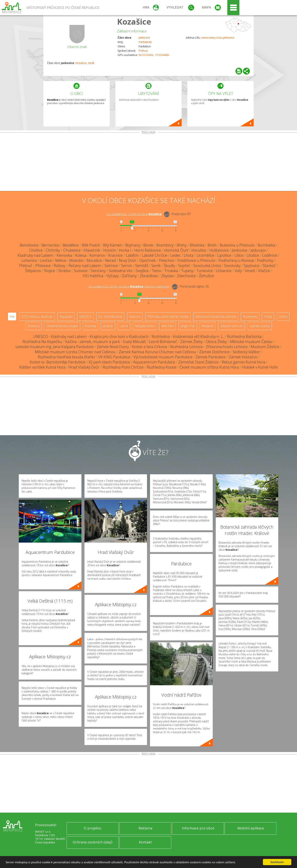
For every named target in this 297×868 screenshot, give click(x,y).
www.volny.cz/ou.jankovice (218, 38)
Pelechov (166, 260)
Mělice (61, 260)
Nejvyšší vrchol (145, 326)
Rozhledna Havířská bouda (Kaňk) (66, 357)
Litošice (253, 255)
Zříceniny (33, 326)
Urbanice (224, 271)
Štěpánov (33, 271)
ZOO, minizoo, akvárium (37, 317)
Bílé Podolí (91, 245)
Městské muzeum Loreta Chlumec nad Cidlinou (75, 352)
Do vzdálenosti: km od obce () (129, 286)
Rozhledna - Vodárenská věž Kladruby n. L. (188, 336)
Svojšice (142, 271)
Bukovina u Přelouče (237, 245)
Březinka (197, 245)
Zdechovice (186, 276)
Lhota (189, 255)
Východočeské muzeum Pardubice (163, 357)
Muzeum (208, 326)
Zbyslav (167, 276)
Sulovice (81, 271)
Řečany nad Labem (85, 266)
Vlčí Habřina (93, 276)
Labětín (132, 255)
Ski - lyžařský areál (110, 317)
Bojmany (133, 245)
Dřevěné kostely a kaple (62, 326)
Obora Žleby (216, 342)
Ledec (175, 255)
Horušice (199, 250)
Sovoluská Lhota (207, 266)
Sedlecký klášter (246, 352)
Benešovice (29, 245)
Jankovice (144, 38)
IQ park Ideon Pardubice (109, 362)
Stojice (50, 271)
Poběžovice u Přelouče (196, 260)
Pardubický (145, 42)
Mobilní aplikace (251, 828)
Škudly (169, 266)
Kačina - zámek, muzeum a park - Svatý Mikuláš (105, 342)
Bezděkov (71, 245)
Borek (148, 245)
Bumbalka (267, 245)
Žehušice (207, 276)
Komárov (97, 255)
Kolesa (81, 255)
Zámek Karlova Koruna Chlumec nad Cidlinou (157, 352)
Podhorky (265, 260)
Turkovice (205, 271)
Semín (127, 266)
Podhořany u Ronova (236, 260)
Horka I (125, 250)
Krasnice (115, 255)
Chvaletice (72, 250)
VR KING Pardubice (114, 357)
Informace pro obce (198, 828)
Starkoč (269, 266)
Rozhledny (250, 317)
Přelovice (43, 266)
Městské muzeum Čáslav (251, 342)
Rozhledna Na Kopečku (42, 342)
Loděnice (270, 255)
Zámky (283, 317)
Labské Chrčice (155, 255)
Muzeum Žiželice (265, 347)
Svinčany (98, 271)
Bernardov (51, 245)
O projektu (93, 828)
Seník (91, 63)
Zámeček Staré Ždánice (198, 362)
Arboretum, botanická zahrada (216, 317)
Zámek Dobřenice (214, 352)
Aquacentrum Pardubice (154, 362)
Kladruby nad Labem (36, 255)
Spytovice (252, 266)
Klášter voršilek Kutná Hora (42, 367)
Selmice (111, 266)
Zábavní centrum (232, 326)
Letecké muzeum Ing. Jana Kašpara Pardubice (55, 347)
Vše (12, 317)
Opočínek (148, 260)
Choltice (36, 250)
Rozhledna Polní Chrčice (123, 367)
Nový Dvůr (128, 260)
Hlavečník (92, 250)
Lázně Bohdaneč (163, 342)
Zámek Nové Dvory (113, 347)
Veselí (250, 271)
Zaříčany (129, 276)
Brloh (212, 245)
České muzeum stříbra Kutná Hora (209, 367)
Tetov (157, 271)
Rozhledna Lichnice (186, 347)
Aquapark (66, 317)
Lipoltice (224, 255)
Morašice (94, 260)
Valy (238, 271)
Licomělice (205, 255)
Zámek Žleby (191, 342)
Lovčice (46, 260)
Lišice (239, 255)
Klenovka (64, 255)
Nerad (110, 260)
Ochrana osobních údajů (93, 842)
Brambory (165, 245)
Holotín (110, 250)
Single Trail (188, 326)
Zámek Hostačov (243, 357)
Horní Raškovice (148, 250)
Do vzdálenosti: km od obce (134, 214)
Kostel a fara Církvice (150, 347)
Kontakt (145, 842)
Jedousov (258, 250)
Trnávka (171, 271)
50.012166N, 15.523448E (154, 55)
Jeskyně (108, 326)
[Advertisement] (148, 163)
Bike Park (167, 326)
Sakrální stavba (260, 326)
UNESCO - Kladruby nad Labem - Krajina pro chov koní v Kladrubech (91, 336)
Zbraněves (149, 276)
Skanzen (135, 317)
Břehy (182, 245)
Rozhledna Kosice (162, 367)
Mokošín (76, 260)
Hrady (268, 317)
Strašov (64, 271)
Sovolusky (232, 266)
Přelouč (143, 51)
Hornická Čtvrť (176, 250)
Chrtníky (53, 250)
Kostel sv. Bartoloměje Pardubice (58, 362)
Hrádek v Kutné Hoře (260, 367)
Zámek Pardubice (211, 357)
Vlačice (264, 271)
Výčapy (113, 276)
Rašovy (60, 266)
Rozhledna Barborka (244, 336)
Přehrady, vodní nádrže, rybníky (168, 317)
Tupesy (187, 271)
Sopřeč (184, 266)
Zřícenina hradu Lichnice (227, 347)
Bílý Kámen (113, 245)
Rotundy (90, 326)
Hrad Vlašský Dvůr (84, 367)
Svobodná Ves (121, 271)
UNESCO (85, 317)
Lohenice (29, 260)
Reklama (145, 828)
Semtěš (142, 266)
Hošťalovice (219, 250)
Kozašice (134, 21)
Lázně (124, 326)
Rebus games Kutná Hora (243, 362)
